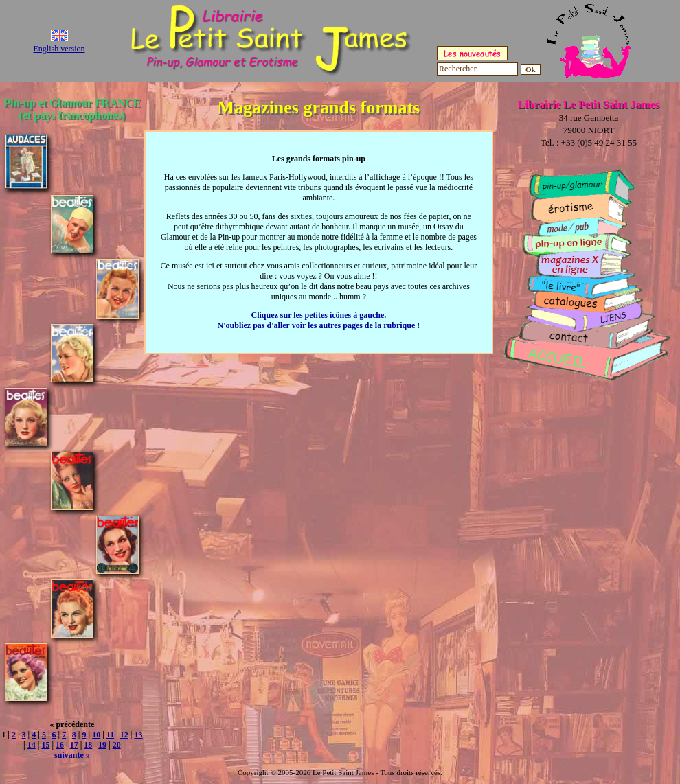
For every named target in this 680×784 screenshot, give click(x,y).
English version (59, 49)
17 (74, 745)
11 (110, 735)
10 (96, 735)
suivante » (72, 755)
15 (45, 745)
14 (32, 745)
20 (117, 745)
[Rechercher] (477, 69)
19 (102, 745)
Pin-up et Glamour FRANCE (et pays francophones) (72, 109)
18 (88, 745)
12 (124, 735)
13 (138, 735)
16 (60, 745)
